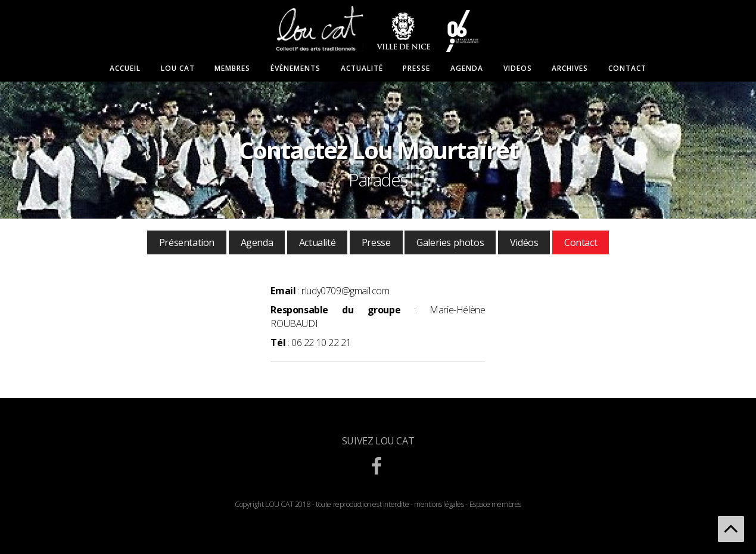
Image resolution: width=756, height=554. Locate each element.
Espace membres (495, 504)
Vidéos (524, 242)
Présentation (187, 242)
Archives (570, 69)
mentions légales (439, 504)
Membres (232, 69)
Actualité (362, 69)
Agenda (467, 69)
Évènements (295, 69)
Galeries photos (450, 242)
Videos (518, 69)
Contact (627, 69)
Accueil (125, 69)
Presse (416, 69)
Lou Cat (178, 69)
